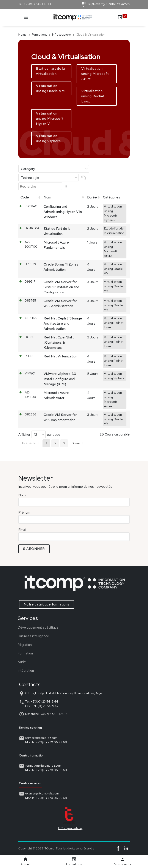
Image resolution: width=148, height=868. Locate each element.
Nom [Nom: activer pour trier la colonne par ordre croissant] (47, 197)
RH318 (29, 356)
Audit (16, 662)
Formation (20, 653)
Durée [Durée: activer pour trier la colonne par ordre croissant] (92, 197)
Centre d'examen (115, 4)
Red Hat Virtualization (60, 356)
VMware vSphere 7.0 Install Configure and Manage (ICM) (60, 379)
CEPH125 (31, 318)
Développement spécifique (32, 627)
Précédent (30, 443)
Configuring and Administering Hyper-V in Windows (63, 212)
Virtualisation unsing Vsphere (48, 138)
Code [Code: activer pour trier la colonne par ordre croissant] (25, 197)
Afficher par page (39, 434)
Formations (39, 35)
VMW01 (30, 373)
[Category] (54, 169)
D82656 (31, 414)
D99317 (30, 281)
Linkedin (126, 848)
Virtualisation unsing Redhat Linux (93, 96)
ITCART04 (32, 228)
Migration (19, 645)
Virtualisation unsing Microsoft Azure (95, 74)
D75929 (30, 264)
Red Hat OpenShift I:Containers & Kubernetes (59, 342)
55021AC (31, 206)
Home (22, 35)
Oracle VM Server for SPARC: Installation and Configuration (61, 287)
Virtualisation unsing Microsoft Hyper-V (50, 119)
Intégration (20, 671)
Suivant (77, 443)
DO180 (30, 337)
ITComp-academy (65, 828)
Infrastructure (61, 35)
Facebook (118, 848)
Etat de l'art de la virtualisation (50, 71)
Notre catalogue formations (52, 604)
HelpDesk (91, 4)
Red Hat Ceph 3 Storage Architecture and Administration (63, 323)
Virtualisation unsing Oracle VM (50, 88)
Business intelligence (28, 636)
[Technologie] (48, 178)
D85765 (30, 300)
